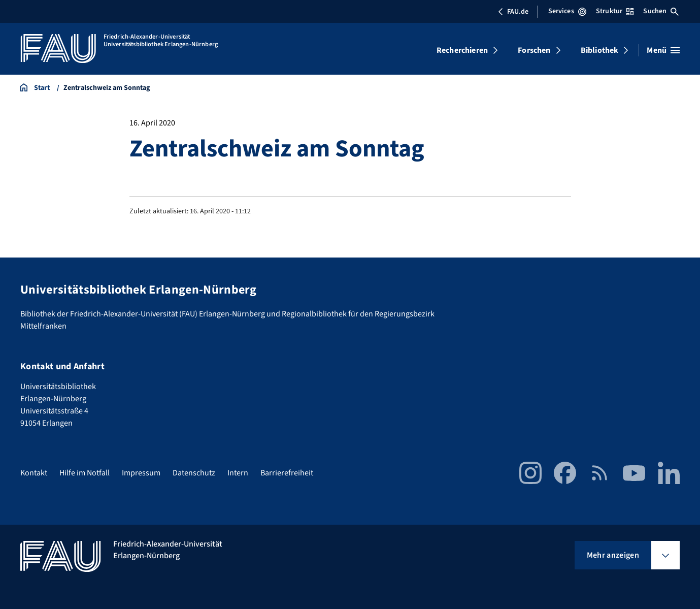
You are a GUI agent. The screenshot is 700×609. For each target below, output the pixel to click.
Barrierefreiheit (287, 473)
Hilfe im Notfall (85, 473)
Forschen (534, 50)
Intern (238, 473)
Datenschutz (194, 473)
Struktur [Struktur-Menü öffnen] (615, 11)
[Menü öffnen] (663, 50)
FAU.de (513, 12)
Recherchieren (462, 50)
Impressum (141, 473)
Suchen (661, 11)
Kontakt (34, 473)
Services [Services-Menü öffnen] (567, 11)
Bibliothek (600, 50)
